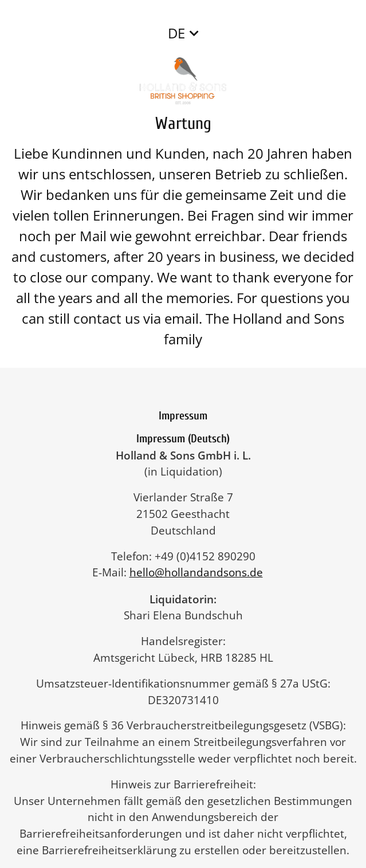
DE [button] (176, 33)
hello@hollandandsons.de (202, 572)
